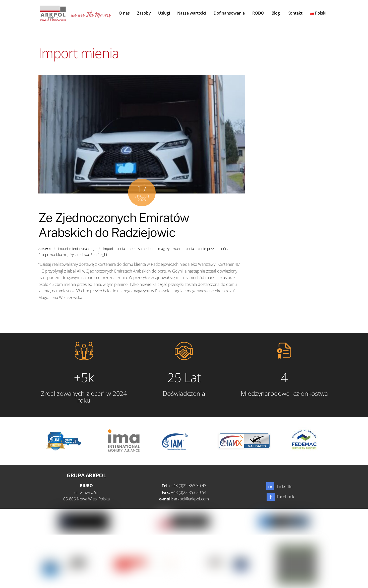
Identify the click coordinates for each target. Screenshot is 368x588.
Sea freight (99, 255)
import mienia (69, 249)
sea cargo (89, 249)
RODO (258, 13)
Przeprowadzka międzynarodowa (64, 255)
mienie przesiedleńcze (213, 249)
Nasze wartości (192, 13)
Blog (276, 13)
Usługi (164, 13)
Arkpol (45, 249)
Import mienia (114, 249)
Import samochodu (141, 249)
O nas (124, 13)
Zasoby (144, 13)
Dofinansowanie (229, 13)
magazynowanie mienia (176, 249)
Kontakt (295, 13)
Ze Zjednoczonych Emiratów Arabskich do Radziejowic (114, 225)
